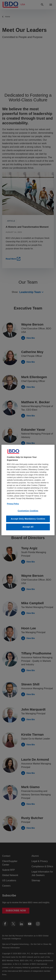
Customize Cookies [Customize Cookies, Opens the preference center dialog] (28, 511)
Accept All (28, 527)
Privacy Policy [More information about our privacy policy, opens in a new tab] (13, 504)
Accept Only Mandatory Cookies (28, 519)
